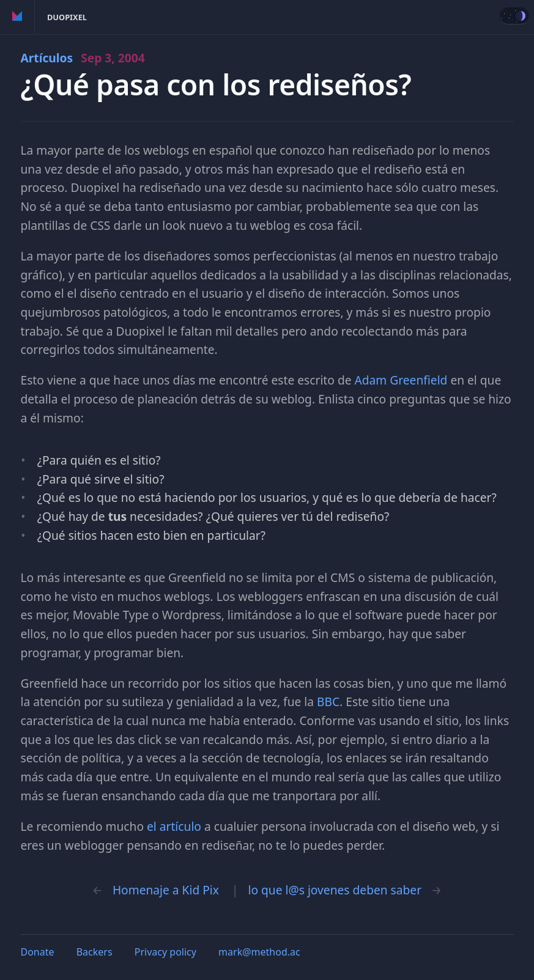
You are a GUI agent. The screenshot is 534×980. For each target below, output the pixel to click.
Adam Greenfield (401, 380)
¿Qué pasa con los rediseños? (216, 85)
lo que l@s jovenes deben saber (335, 890)
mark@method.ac (259, 952)
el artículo (174, 826)
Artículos (83, 58)
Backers (95, 952)
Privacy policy (165, 952)
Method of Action (17, 17)
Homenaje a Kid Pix (166, 890)
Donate (38, 952)
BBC (328, 702)
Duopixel (67, 17)
